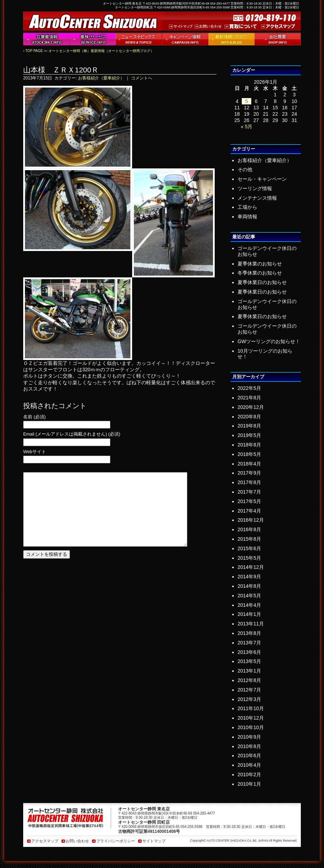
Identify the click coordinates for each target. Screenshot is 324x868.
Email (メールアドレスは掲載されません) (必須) (72, 434)
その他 (245, 169)
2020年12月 (251, 407)
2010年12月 (251, 718)
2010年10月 (251, 727)
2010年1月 (249, 784)
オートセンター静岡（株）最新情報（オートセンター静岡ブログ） (101, 51)
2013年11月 (251, 624)
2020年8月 (249, 417)
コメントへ (142, 78)
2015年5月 (249, 558)
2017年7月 (249, 492)
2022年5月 (249, 388)
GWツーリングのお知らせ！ (269, 341)
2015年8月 (249, 539)
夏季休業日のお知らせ (262, 282)
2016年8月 (249, 529)
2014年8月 (249, 586)
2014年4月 (249, 605)
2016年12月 (251, 520)
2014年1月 (249, 614)
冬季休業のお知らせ (260, 273)
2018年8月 (249, 445)
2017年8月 (249, 482)
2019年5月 (249, 435)
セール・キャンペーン (262, 179)
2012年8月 (249, 680)
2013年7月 (249, 643)
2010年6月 (249, 756)
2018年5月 (249, 454)
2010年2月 (249, 774)
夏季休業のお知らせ (260, 264)
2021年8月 (249, 398)
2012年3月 (249, 699)
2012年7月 (249, 690)
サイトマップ (154, 841)
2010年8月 (249, 746)
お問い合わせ (77, 841)
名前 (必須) (34, 417)
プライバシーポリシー (116, 841)
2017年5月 (249, 501)
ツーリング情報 (255, 188)
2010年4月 (249, 765)
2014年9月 (249, 577)
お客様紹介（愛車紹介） (101, 78)
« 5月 (247, 127)
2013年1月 (249, 671)
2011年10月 (251, 708)
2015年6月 (249, 548)
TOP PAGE (34, 51)
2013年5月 (249, 661)
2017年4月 (249, 511)
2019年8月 (249, 426)
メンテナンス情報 (257, 198)
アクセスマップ (45, 841)
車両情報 (247, 217)
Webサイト (35, 452)
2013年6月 (249, 652)
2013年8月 (249, 633)
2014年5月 (249, 596)
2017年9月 (249, 473)
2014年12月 (251, 567)
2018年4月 (249, 464)
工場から (247, 207)
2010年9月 (249, 737)
